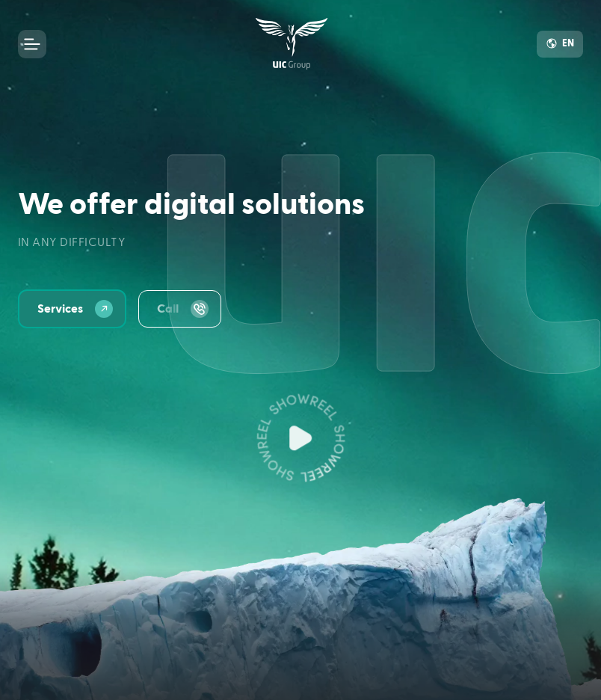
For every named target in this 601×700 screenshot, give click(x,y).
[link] (292, 44)
